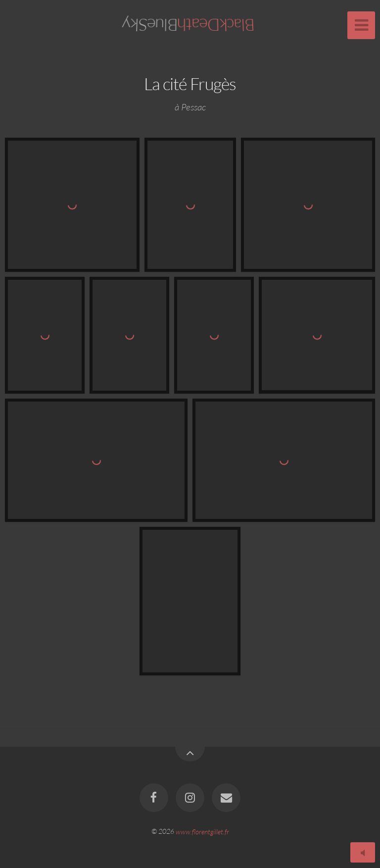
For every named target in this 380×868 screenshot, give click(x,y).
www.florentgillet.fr (202, 831)
